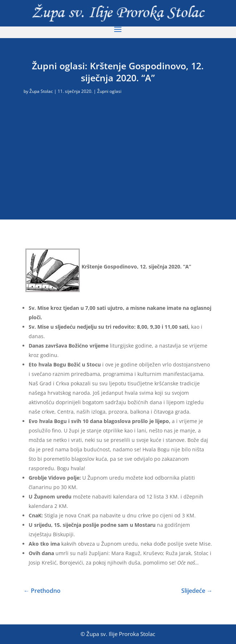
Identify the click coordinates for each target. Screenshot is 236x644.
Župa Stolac (41, 91)
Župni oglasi (109, 91)
